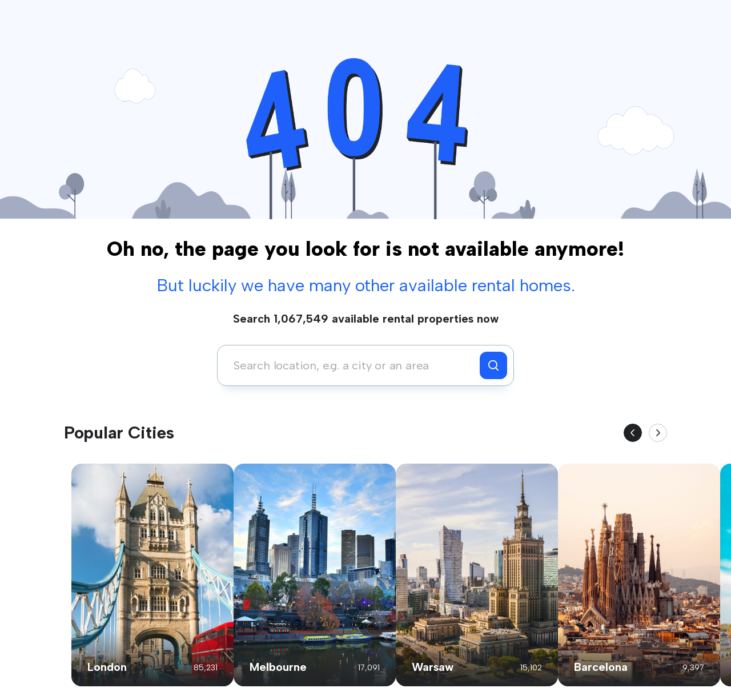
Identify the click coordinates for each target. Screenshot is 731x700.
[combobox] (352, 365)
